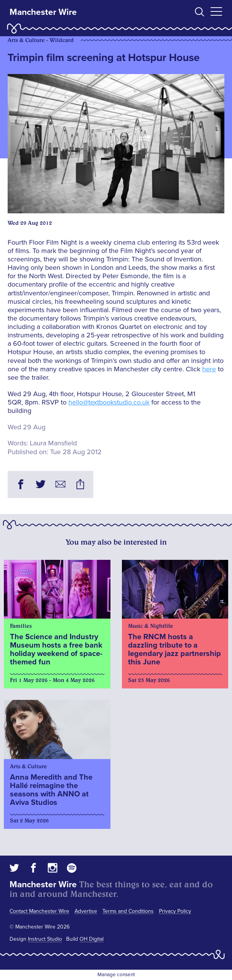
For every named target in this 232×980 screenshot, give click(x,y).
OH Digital (92, 939)
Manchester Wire (43, 12)
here (209, 369)
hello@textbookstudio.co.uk (109, 402)
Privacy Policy (175, 911)
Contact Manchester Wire (39, 911)
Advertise (86, 911)
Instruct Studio (45, 939)
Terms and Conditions (128, 911)
